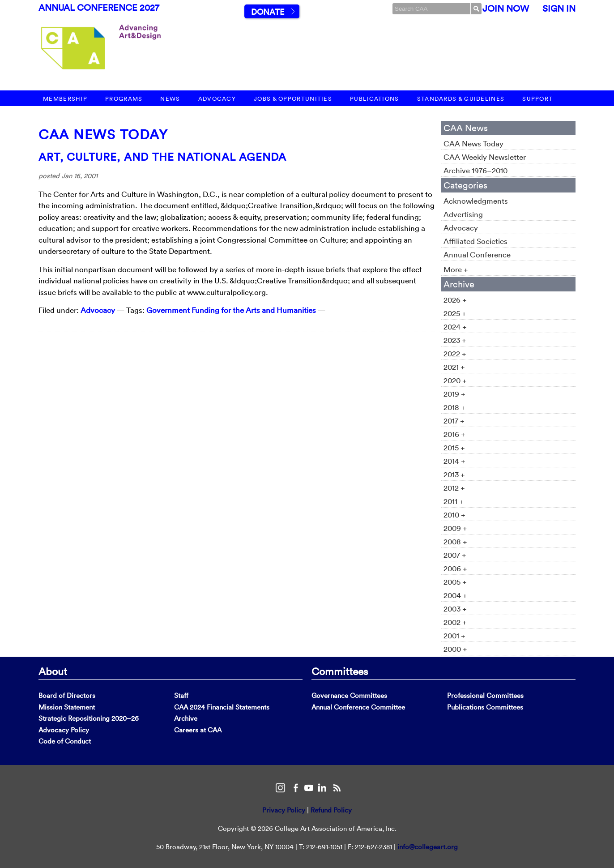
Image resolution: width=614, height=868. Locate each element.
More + (456, 269)
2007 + (455, 555)
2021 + (454, 367)
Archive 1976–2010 (475, 170)
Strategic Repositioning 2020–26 (89, 718)
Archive (186, 718)
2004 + (455, 595)
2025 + (455, 313)
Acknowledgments (476, 201)
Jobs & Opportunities (293, 99)
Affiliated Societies (475, 241)
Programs (124, 99)
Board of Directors (67, 695)
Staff (181, 695)
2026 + (455, 300)
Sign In (559, 9)
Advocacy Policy (64, 730)
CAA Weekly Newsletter (485, 157)
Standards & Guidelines (461, 99)
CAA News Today (103, 135)
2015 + (454, 447)
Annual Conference (477, 254)
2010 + (454, 515)
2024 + (455, 327)
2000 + (455, 649)
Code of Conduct (65, 741)
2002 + (455, 622)
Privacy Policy (284, 810)
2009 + (455, 528)
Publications (375, 99)
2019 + (454, 394)
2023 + (455, 340)
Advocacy (217, 99)
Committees (340, 671)
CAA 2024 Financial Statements (222, 707)
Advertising (463, 214)
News (170, 99)
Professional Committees (485, 695)
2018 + (454, 407)
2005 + (455, 582)
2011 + (454, 501)
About (53, 671)
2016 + (454, 434)
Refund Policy (331, 810)
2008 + (455, 541)
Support (537, 99)
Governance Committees (349, 695)
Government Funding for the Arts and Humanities (231, 310)
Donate (268, 12)
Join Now (506, 9)
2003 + (455, 609)
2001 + (454, 635)
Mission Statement (67, 707)
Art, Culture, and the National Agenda (162, 157)
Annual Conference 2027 (99, 8)
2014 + (454, 461)
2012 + (454, 488)
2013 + (454, 474)
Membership (65, 99)
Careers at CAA (198, 730)
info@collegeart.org (428, 847)
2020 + (455, 380)
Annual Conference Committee (358, 707)
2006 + (455, 568)
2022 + (455, 353)
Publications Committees (485, 707)
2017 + (454, 421)
